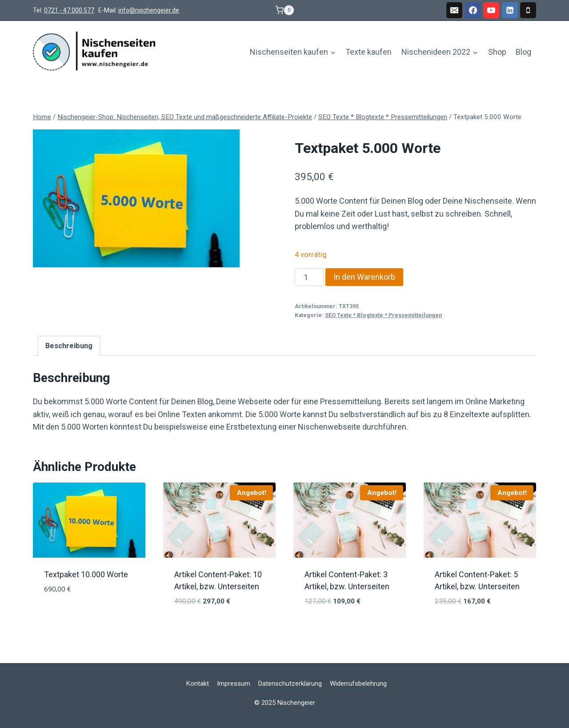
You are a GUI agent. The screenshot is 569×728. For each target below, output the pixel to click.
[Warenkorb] (284, 10)
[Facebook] (473, 10)
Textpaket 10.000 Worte (86, 574)
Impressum (234, 684)
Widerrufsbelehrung (358, 684)
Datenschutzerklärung (290, 684)
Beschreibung (69, 346)
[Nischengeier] (95, 52)
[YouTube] (491, 10)
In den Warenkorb (364, 277)
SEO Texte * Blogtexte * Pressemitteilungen (383, 315)
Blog (523, 52)
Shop (497, 52)
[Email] (454, 10)
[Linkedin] (510, 10)
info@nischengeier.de (149, 10)
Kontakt (198, 684)
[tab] (69, 346)
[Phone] (528, 10)
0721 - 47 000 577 (69, 10)
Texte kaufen (369, 52)
